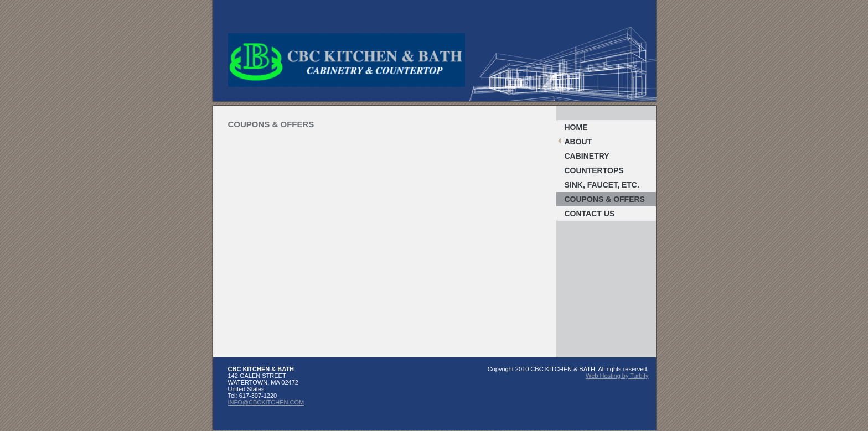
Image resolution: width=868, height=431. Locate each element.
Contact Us (590, 214)
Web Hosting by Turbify (617, 376)
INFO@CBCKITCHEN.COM (266, 402)
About (578, 142)
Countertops (594, 170)
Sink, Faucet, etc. (602, 185)
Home (576, 127)
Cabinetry (587, 156)
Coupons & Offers (605, 199)
